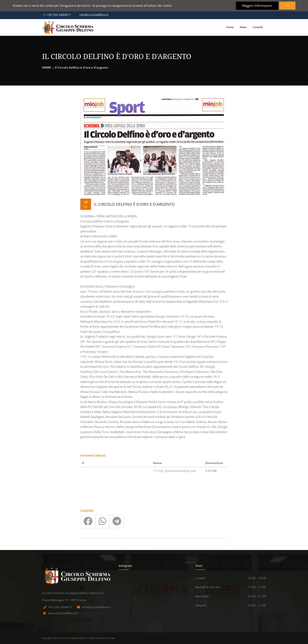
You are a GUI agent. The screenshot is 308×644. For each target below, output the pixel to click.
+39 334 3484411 (57, 15)
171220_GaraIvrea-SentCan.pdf (174, 471)
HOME (46, 67)
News (243, 27)
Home (230, 27)
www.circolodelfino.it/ (63, 613)
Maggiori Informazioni (257, 6)
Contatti (258, 27)
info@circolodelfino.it (92, 15)
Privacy (111, 638)
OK (287, 6)
